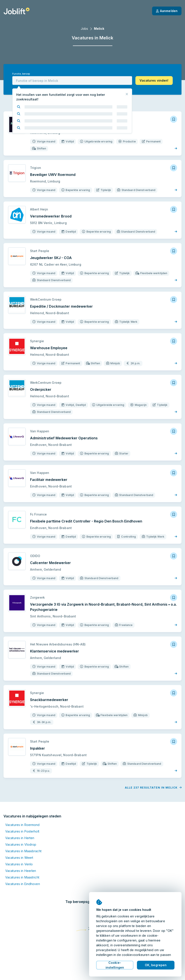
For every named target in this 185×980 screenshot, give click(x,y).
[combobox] (72, 81)
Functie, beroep (21, 74)
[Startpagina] (17, 11)
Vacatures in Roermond (22, 825)
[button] (154, 81)
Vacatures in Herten (20, 838)
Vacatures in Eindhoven (23, 884)
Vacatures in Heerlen (21, 871)
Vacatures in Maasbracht (23, 851)
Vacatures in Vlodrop (21, 844)
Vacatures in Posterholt (22, 831)
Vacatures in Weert (19, 858)
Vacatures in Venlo (19, 864)
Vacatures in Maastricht (22, 877)
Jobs (84, 29)
